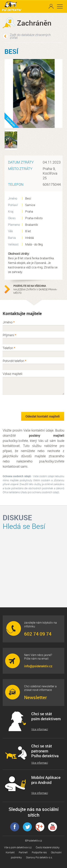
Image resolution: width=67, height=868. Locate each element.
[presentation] (30, 403)
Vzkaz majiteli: (13, 374)
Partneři (23, 852)
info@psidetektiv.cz (38, 666)
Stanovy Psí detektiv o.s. (39, 857)
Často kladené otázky (48, 847)
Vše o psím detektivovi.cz (18, 847)
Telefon (9, 348)
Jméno (9, 322)
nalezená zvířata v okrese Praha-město (36, 289)
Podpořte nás (39, 852)
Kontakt (10, 852)
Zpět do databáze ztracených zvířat (30, 36)
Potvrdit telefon (14, 361)
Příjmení (9, 335)
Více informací (40, 729)
